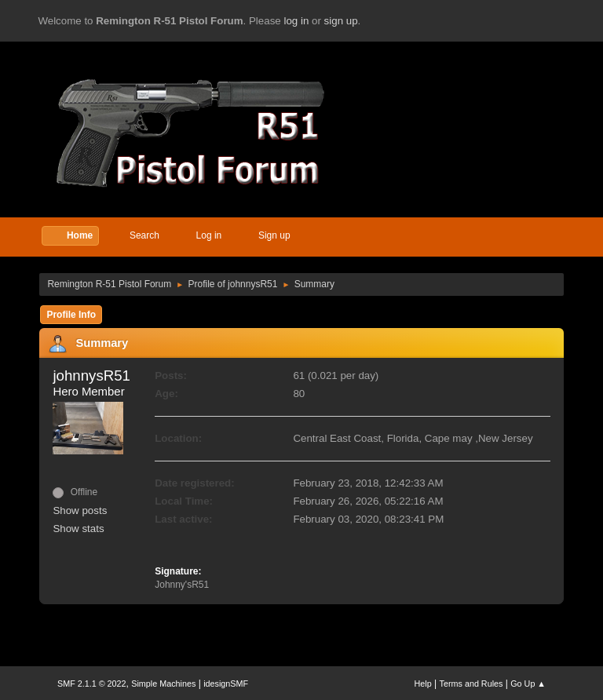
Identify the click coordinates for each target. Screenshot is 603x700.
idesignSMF (226, 684)
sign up (341, 21)
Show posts (80, 510)
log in (296, 21)
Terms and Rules (471, 684)
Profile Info (71, 315)
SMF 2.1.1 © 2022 (92, 684)
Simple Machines (163, 684)
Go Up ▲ (528, 684)
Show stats (78, 529)
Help (423, 684)
